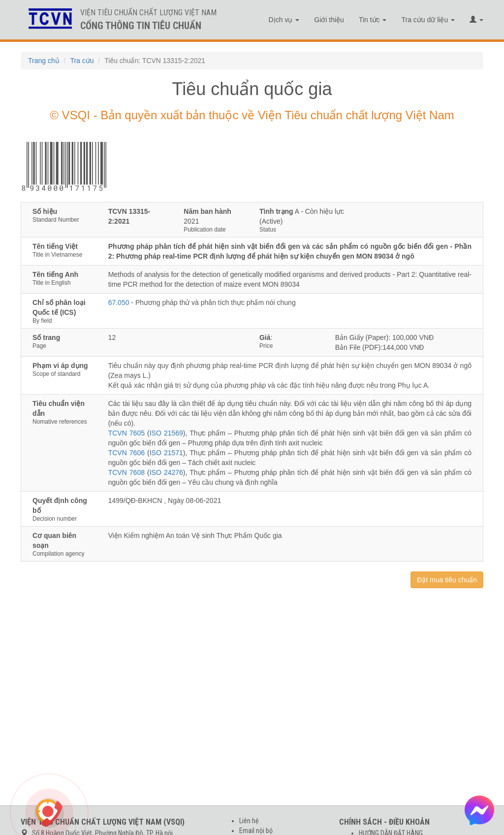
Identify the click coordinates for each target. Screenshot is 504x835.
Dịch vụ (284, 20)
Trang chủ (44, 61)
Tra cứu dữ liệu (428, 20)
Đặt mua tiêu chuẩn (447, 580)
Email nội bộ (256, 831)
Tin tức (373, 20)
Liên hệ (249, 821)
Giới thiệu (329, 20)
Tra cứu (82, 61)
